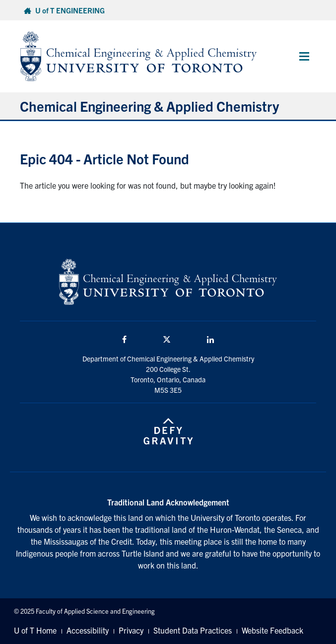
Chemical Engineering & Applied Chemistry (149, 106)
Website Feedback (272, 630)
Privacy (131, 630)
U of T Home (35, 630)
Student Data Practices (193, 630)
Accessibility (88, 630)
